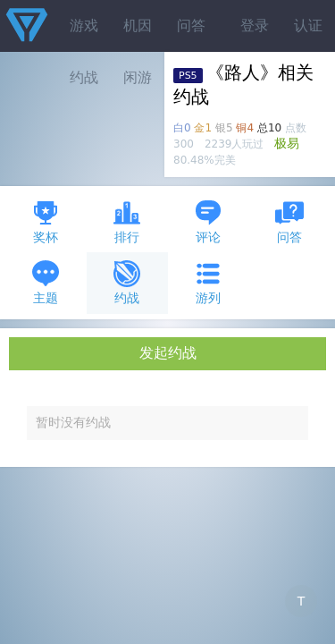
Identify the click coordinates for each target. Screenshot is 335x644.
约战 (127, 282)
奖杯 (46, 221)
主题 (46, 282)
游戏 (84, 25)
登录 (255, 25)
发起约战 (168, 353)
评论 (208, 221)
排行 (127, 221)
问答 (191, 25)
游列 (208, 282)
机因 (138, 25)
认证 (308, 25)
